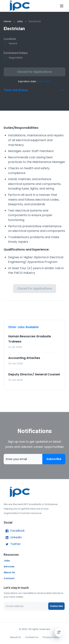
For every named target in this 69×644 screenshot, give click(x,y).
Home (7, 21)
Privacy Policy (51, 637)
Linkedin (13, 538)
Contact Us (32, 637)
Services (9, 567)
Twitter (12, 544)
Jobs (20, 21)
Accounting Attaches (24, 358)
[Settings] (59, 632)
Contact (9, 578)
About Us (9, 572)
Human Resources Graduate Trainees (30, 339)
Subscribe (54, 459)
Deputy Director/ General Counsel (34, 374)
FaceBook (14, 531)
